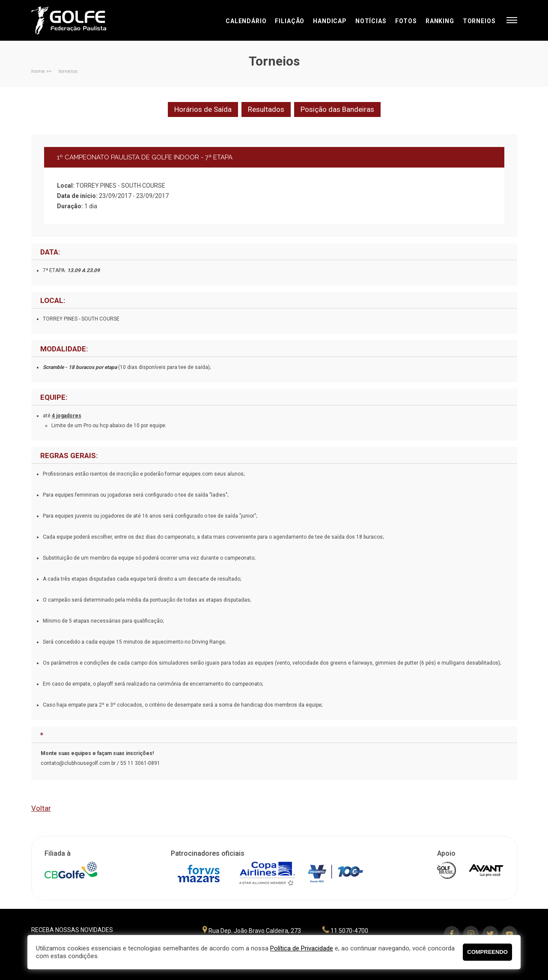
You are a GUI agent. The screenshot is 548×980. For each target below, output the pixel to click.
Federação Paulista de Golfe (77, 20)
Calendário (246, 21)
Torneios (479, 21)
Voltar (41, 808)
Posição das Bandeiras (337, 109)
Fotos (406, 21)
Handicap (330, 21)
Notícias (371, 21)
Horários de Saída (203, 109)
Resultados (266, 109)
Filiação (290, 21)
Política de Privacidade (302, 948)
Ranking (440, 21)
